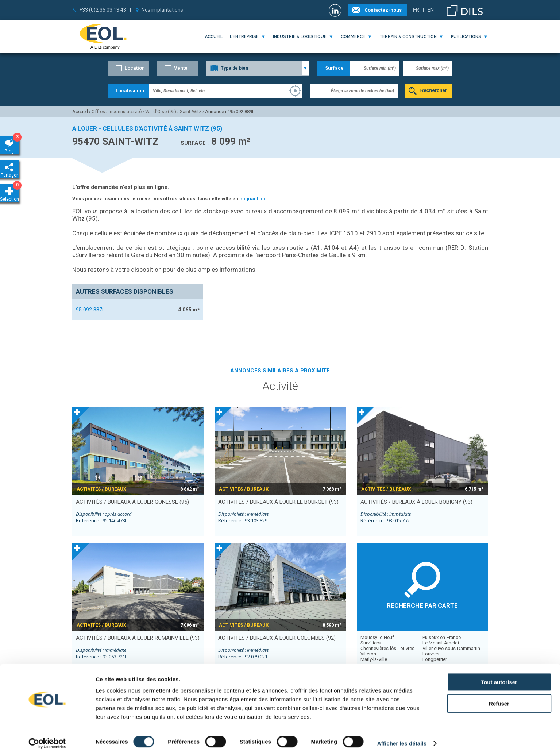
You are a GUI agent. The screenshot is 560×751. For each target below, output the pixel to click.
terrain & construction (408, 37)
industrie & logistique (300, 37)
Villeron (368, 654)
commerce (353, 37)
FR (416, 10)
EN (431, 10)
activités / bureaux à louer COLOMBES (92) (277, 638)
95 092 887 (90, 310)
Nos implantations (162, 10)
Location (135, 68)
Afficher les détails (402, 737)
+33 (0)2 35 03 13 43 (103, 10)
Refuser (499, 697)
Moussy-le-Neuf (377, 637)
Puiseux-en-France (442, 637)
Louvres (431, 654)
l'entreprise (244, 37)
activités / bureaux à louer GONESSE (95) (132, 502)
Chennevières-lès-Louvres (387, 648)
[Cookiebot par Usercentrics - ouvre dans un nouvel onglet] (47, 737)
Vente (181, 68)
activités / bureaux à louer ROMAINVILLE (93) (138, 638)
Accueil (214, 37)
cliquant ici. (253, 199)
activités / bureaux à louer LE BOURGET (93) (278, 502)
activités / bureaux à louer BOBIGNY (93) (416, 502)
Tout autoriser (499, 675)
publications (466, 37)
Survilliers (370, 643)
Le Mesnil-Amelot (441, 643)
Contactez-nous (383, 10)
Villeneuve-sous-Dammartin (451, 648)
